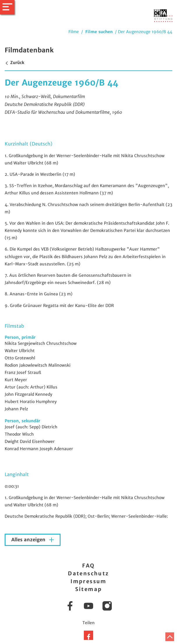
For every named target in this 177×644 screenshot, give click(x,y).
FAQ (88, 566)
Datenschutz (88, 573)
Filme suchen (99, 32)
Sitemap (89, 589)
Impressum (88, 581)
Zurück (14, 63)
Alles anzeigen (29, 540)
